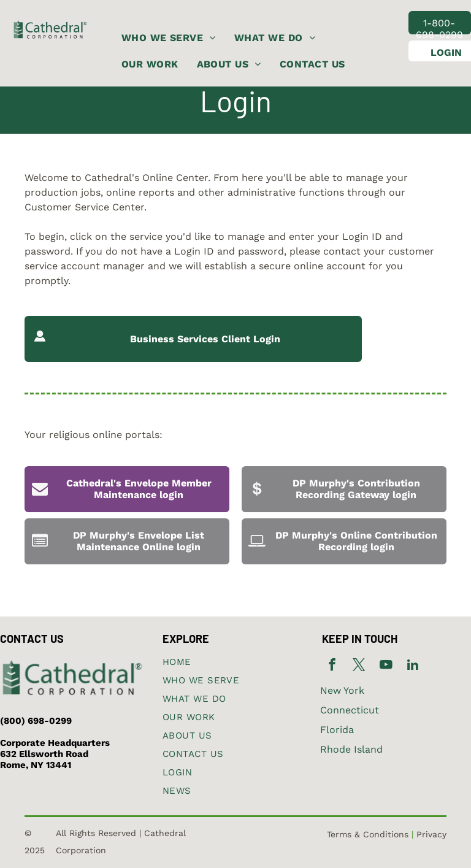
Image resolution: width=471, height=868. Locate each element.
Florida (337, 730)
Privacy (431, 834)
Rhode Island (351, 749)
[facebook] (332, 666)
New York (342, 690)
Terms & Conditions (368, 834)
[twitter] (359, 666)
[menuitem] (169, 38)
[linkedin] (413, 666)
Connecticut (350, 710)
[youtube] (386, 666)
